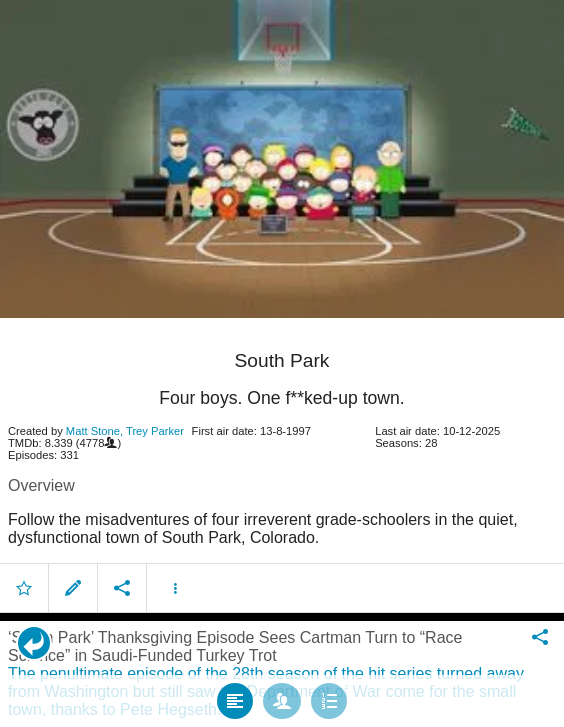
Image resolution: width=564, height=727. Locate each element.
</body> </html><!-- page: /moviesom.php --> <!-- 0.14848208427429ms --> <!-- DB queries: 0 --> (282, 363)
